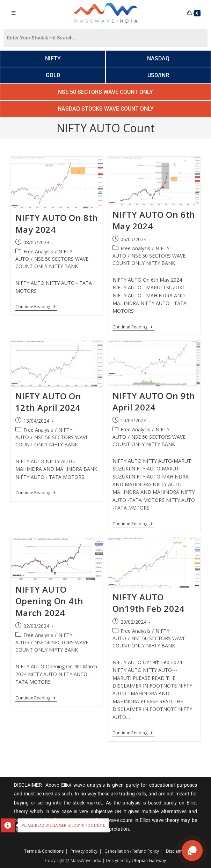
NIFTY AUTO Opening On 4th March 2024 (49, 601)
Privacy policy (84, 851)
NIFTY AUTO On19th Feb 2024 (148, 603)
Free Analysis (38, 251)
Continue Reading (36, 307)
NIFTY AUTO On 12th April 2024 (48, 402)
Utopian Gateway (149, 860)
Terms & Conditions (44, 851)
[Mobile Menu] (13, 13)
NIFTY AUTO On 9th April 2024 (154, 402)
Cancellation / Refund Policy (132, 851)
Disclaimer (176, 851)
